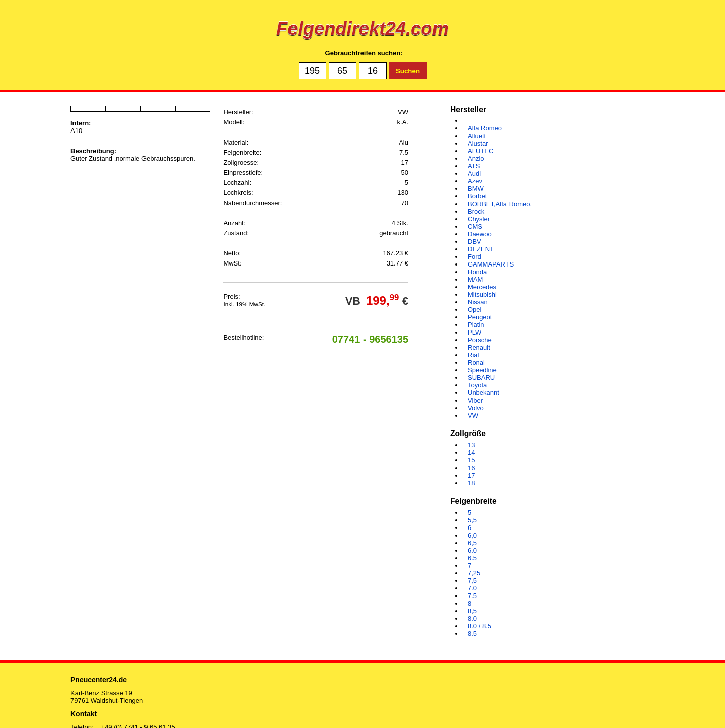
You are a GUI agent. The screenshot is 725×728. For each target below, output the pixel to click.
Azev (475, 181)
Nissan (478, 302)
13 (471, 445)
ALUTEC (481, 151)
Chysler (479, 219)
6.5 (472, 558)
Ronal (476, 362)
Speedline (482, 370)
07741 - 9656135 (370, 339)
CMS (475, 226)
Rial (473, 355)
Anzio (476, 158)
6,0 (472, 535)
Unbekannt (484, 393)
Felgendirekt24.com (362, 28)
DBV (475, 242)
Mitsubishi (482, 294)
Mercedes (482, 287)
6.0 (472, 550)
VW (473, 415)
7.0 (472, 588)
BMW (476, 189)
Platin (476, 325)
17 (471, 475)
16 (471, 468)
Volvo (476, 408)
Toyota (477, 385)
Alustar (478, 143)
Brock (476, 211)
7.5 (472, 596)
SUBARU (481, 378)
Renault (479, 347)
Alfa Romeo (485, 128)
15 (471, 460)
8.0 (472, 618)
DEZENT (481, 249)
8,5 (472, 611)
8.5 (472, 634)
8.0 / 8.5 (480, 626)
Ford (475, 257)
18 (471, 483)
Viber (475, 400)
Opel (475, 310)
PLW (475, 332)
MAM (475, 279)
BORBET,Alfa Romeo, (500, 204)
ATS (474, 166)
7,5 (472, 581)
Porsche (480, 340)
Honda (477, 272)
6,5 (472, 543)
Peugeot (480, 317)
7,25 (474, 573)
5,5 (472, 520)
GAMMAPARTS (491, 264)
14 (471, 453)
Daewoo (480, 234)
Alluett (477, 136)
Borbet (477, 196)
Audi (474, 174)
